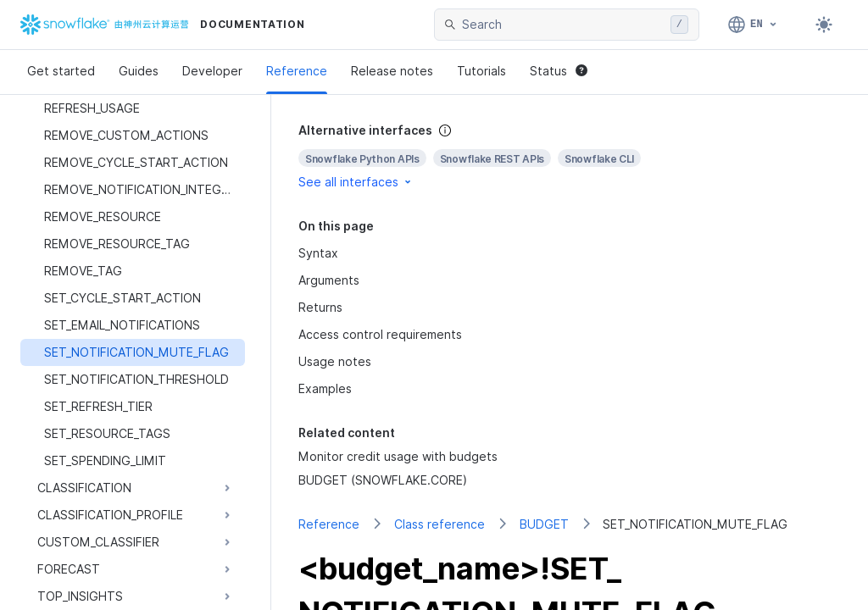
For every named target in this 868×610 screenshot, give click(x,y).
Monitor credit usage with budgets (398, 456)
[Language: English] (753, 25)
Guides (139, 71)
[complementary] (570, 156)
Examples (325, 388)
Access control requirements (380, 334)
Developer (212, 71)
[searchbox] (563, 25)
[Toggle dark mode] (824, 25)
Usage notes (335, 361)
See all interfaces (356, 182)
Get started (61, 71)
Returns (320, 307)
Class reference (440, 524)
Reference (297, 71)
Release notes (392, 71)
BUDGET (544, 524)
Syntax (318, 253)
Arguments (329, 280)
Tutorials (481, 71)
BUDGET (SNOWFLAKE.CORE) (383, 480)
